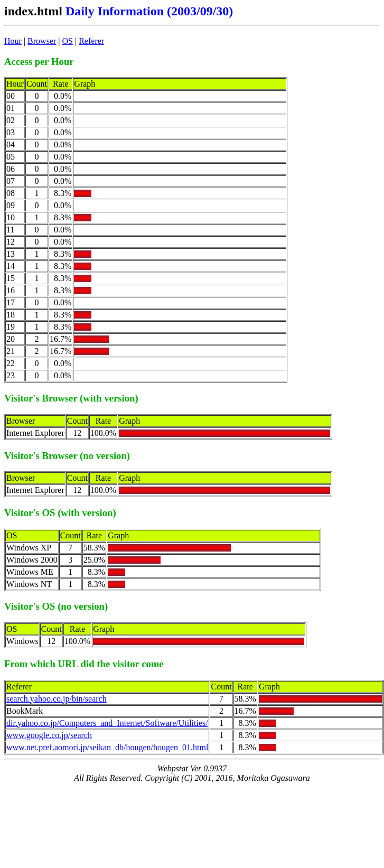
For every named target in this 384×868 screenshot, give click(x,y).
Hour (13, 41)
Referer (91, 41)
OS (68, 41)
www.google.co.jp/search (49, 735)
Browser (42, 41)
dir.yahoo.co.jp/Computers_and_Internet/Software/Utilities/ (107, 723)
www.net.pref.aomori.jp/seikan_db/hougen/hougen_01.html (107, 747)
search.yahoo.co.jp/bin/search (57, 699)
